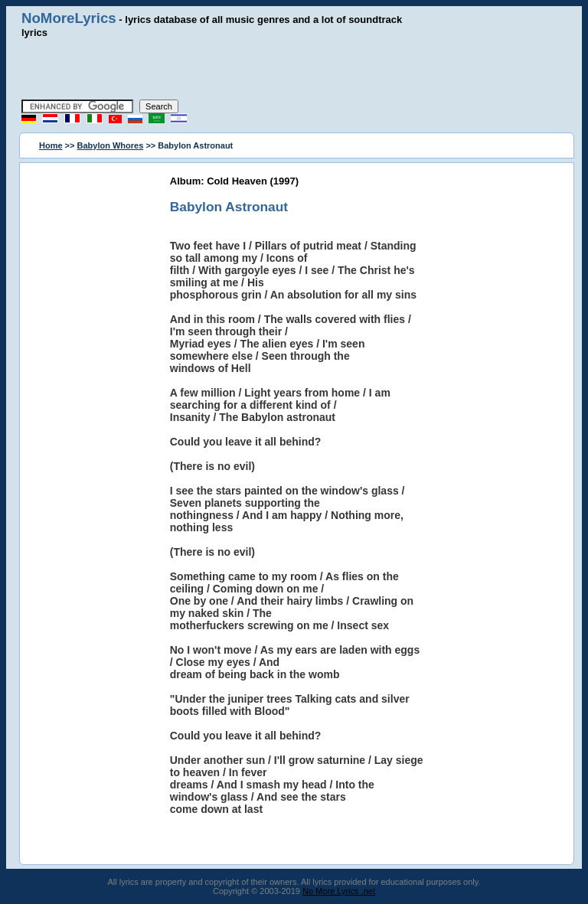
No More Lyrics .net (339, 891)
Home (51, 145)
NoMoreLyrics (69, 18)
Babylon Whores (111, 145)
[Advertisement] (294, 69)
